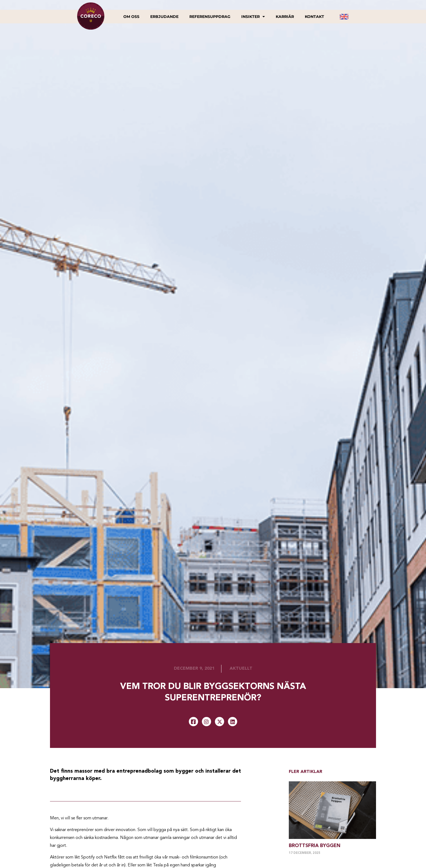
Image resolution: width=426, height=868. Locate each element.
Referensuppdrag (210, 17)
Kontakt (314, 17)
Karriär (285, 17)
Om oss (131, 17)
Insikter (253, 17)
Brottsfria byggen (315, 846)
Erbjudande (164, 17)
